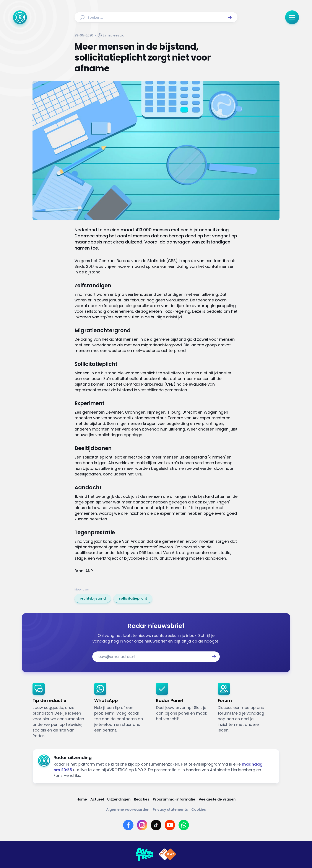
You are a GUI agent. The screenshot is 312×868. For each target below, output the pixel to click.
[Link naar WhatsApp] (184, 825)
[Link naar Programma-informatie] (174, 799)
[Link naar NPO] (167, 854)
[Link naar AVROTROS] (145, 854)
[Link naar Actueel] (97, 799)
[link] (93, 598)
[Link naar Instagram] (142, 825)
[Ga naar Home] (20, 17)
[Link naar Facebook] (128, 825)
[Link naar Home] (82, 799)
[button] (230, 17)
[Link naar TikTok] (156, 825)
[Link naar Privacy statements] (170, 810)
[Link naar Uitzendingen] (119, 799)
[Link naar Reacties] (142, 799)
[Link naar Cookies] (199, 810)
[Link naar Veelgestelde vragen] (217, 799)
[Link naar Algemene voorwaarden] (128, 810)
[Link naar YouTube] (170, 825)
